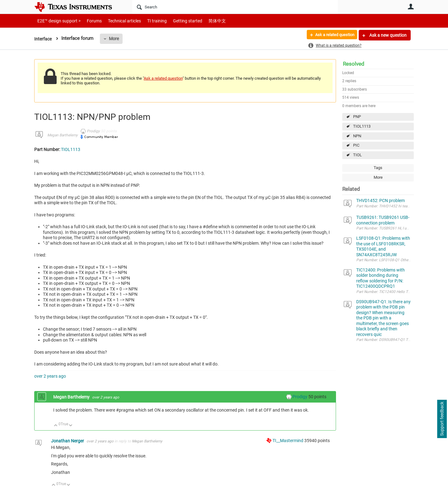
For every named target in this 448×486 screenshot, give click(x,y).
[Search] (235, 7)
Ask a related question (332, 35)
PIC (356, 145)
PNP (357, 117)
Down (71, 426)
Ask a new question (387, 35)
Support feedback (442, 419)
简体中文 (204, 21)
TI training (149, 21)
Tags (378, 168)
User (411, 7)
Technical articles (118, 21)
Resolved (354, 64)
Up (56, 426)
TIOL (357, 155)
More (115, 39)
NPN (357, 136)
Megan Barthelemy (63, 135)
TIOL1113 (362, 126)
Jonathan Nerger (68, 441)
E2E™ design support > (57, 21)
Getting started (177, 21)
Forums (89, 21)
